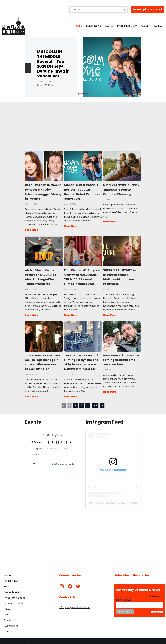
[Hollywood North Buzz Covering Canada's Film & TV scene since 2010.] (14, 26)
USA (8, 608)
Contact (159, 26)
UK (7, 613)
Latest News (93, 26)
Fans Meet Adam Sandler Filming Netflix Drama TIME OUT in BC (122, 336)
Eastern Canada (15, 602)
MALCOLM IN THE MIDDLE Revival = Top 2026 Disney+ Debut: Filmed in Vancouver (53, 64)
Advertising (12, 624)
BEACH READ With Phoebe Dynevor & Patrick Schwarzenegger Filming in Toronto (44, 166)
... (88, 404)
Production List (12, 591)
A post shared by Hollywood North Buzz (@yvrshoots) (113, 501)
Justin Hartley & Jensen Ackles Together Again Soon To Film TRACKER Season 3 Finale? (44, 336)
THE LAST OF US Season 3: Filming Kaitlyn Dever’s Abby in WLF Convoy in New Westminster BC (83, 336)
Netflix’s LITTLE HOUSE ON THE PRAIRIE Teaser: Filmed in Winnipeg (122, 166)
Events (109, 26)
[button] (136, 26)
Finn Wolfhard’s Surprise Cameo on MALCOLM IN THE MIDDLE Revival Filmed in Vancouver (83, 251)
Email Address (125, 598)
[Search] (95, 10)
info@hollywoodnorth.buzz (75, 606)
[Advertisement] (83, 123)
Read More (31, 229)
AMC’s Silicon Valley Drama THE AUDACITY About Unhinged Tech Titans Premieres (44, 251)
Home (78, 26)
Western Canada (15, 596)
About (7, 619)
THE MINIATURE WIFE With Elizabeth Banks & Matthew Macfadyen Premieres (122, 251)
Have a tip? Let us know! (147, 9)
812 (95, 404)
